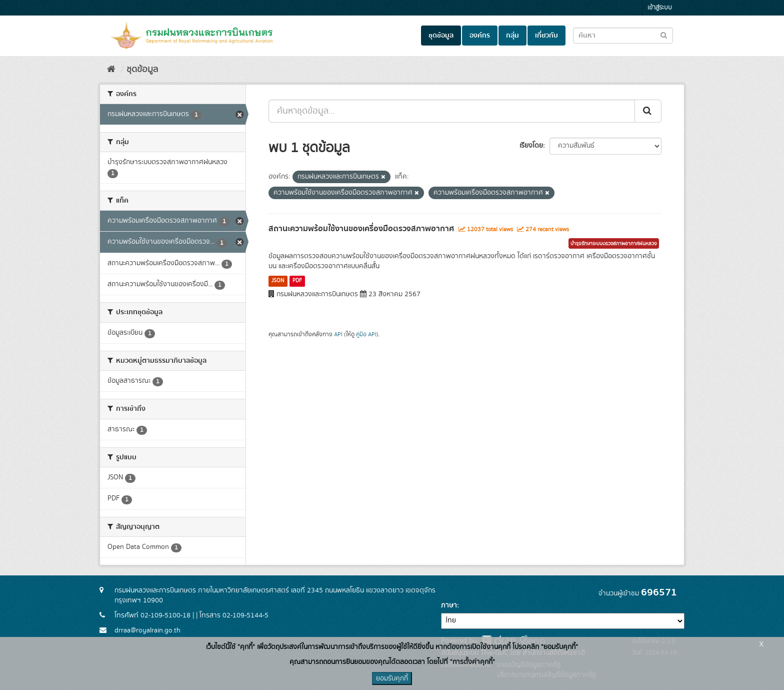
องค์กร (480, 36)
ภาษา (449, 605)
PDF (297, 281)
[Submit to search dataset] (664, 35)
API (338, 334)
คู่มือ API (366, 334)
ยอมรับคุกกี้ (392, 678)
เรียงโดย (531, 146)
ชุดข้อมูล (441, 36)
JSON (278, 281)
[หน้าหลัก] (111, 70)
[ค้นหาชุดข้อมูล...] (452, 111)
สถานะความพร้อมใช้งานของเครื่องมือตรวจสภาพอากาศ (361, 229)
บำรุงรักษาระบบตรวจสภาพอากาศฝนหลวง (614, 244)
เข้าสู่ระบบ (660, 8)
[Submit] (648, 111)
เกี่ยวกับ (546, 36)
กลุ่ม (512, 36)
